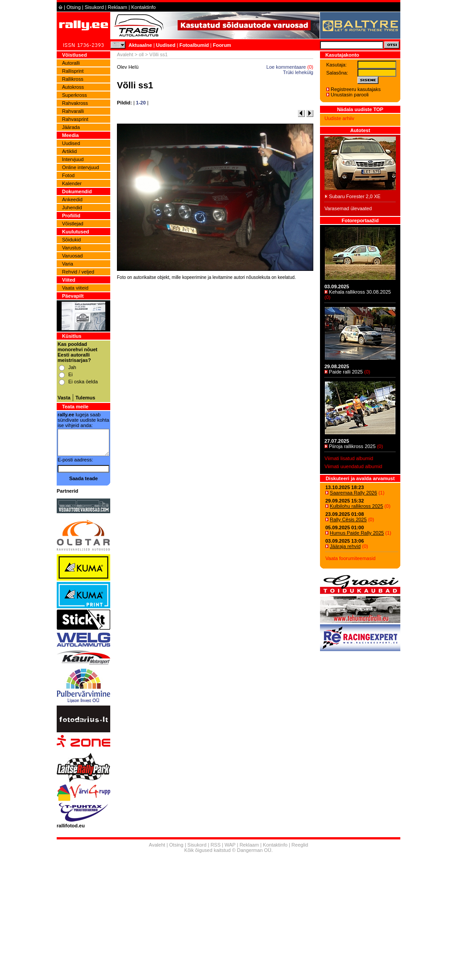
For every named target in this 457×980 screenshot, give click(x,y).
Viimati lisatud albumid (349, 458)
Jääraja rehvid (345, 546)
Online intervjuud (81, 167)
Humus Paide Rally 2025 (357, 533)
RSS (216, 845)
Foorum (222, 45)
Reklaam (118, 7)
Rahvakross (75, 103)
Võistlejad (73, 224)
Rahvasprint (75, 119)
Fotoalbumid (194, 45)
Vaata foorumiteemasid (350, 558)
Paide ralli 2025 (346, 372)
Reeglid (300, 845)
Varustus (72, 248)
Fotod (68, 175)
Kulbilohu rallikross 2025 (356, 506)
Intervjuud (73, 159)
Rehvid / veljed (78, 272)
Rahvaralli (73, 111)
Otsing (74, 7)
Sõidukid (71, 240)
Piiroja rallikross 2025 (352, 446)
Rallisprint (73, 71)
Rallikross (73, 79)
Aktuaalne (140, 45)
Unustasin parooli (350, 95)
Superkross (75, 95)
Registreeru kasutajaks (356, 89)
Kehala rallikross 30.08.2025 (360, 292)
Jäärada (71, 127)
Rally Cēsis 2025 (348, 519)
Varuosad (72, 256)
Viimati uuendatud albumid (353, 466)
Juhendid (72, 208)
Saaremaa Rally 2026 (353, 493)
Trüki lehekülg (298, 72)
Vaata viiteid (75, 288)
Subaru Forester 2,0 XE (355, 196)
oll (141, 54)
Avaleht (125, 54)
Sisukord (94, 7)
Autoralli (71, 63)
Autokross (73, 87)
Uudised (166, 45)
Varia (68, 264)
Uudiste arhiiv (339, 118)
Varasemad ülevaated (348, 208)
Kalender (72, 183)
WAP (230, 845)
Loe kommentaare (286, 67)
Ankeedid (72, 199)
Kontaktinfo (143, 7)
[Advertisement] (215, 407)
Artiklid (69, 151)
